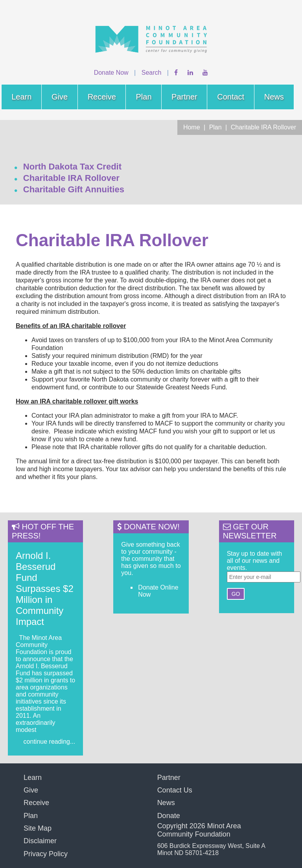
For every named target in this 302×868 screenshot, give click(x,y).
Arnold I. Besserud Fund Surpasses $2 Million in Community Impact (45, 589)
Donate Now (111, 73)
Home (192, 127)
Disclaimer (40, 841)
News (274, 97)
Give (60, 97)
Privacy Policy (46, 854)
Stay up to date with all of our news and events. (255, 561)
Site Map (38, 828)
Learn (21, 97)
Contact (231, 97)
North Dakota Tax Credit (72, 167)
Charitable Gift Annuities (74, 189)
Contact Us (175, 790)
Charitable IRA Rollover (263, 127)
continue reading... (50, 742)
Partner (184, 97)
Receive (102, 97)
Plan (144, 97)
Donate (169, 816)
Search (152, 73)
